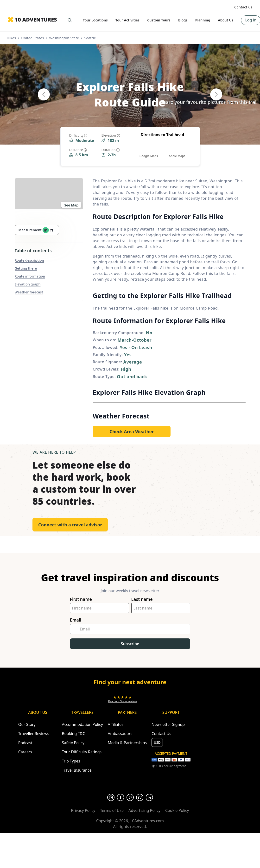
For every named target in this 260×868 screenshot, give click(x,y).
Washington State (64, 38)
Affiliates (116, 724)
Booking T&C (73, 734)
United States (32, 38)
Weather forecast (29, 292)
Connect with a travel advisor (70, 525)
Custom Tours (159, 20)
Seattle (90, 38)
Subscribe (130, 644)
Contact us (243, 7)
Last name (142, 599)
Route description (29, 260)
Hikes (11, 38)
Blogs (183, 20)
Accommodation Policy (82, 724)
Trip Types (71, 761)
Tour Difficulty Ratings (82, 752)
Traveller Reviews (34, 734)
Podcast (25, 743)
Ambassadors (120, 734)
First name (81, 599)
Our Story (27, 724)
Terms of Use (112, 810)
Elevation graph (28, 284)
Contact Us (161, 734)
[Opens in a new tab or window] (149, 151)
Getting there (26, 268)
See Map (72, 205)
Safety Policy (73, 743)
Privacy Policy (83, 810)
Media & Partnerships (127, 743)
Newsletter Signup (168, 724)
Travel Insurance (77, 770)
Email (76, 620)
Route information (30, 276)
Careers (25, 752)
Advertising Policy (144, 810)
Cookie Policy (177, 810)
